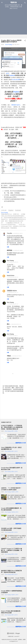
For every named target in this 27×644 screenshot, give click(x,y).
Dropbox (11, 210)
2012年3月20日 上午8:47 (18, 250)
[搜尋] (25, 3)
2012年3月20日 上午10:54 (13, 277)
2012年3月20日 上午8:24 (18, 233)
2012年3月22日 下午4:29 (16, 356)
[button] (25, 41)
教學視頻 (10, 250)
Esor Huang (10, 260)
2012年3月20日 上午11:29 (13, 292)
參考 (8, 73)
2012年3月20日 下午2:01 (13, 336)
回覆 (8, 247)
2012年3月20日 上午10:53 (13, 262)
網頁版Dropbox (16, 105)
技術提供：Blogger (13, 633)
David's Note (11, 276)
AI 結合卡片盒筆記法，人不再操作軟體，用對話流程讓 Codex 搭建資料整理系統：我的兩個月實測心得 (12, 427)
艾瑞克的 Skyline (12, 291)
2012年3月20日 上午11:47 (13, 304)
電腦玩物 (14, 2)
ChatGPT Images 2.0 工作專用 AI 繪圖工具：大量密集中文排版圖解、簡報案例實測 (12, 550)
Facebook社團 (16, 80)
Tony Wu (9, 233)
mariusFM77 (17, 636)
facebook (18, 210)
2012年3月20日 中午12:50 (15, 324)
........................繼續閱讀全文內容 (16, 443)
